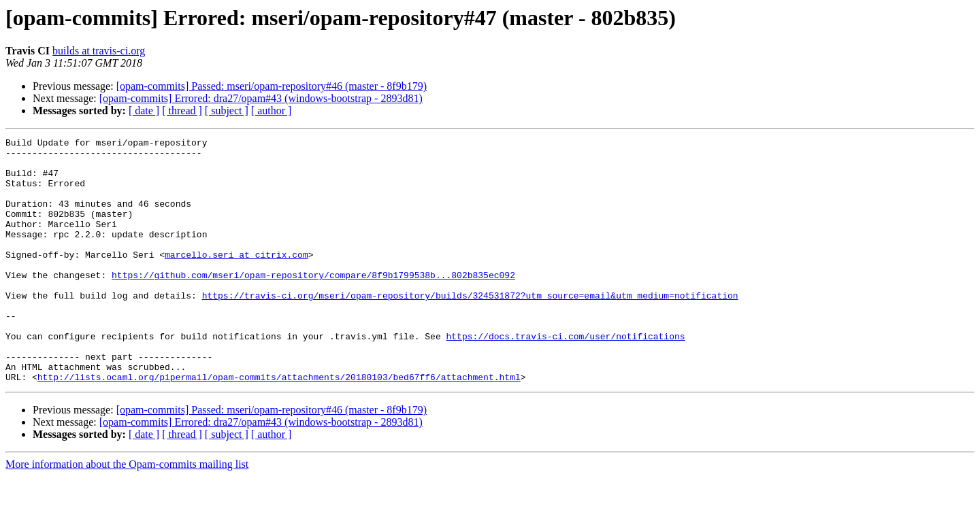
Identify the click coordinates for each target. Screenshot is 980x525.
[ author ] (272, 111)
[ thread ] (182, 111)
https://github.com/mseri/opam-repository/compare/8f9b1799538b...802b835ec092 (313, 303)
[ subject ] (227, 111)
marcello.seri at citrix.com (236, 279)
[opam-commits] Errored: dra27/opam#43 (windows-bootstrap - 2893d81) (261, 98)
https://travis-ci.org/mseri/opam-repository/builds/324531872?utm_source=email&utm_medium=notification (470, 328)
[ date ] (144, 111)
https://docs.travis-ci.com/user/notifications (565, 377)
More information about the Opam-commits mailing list (127, 513)
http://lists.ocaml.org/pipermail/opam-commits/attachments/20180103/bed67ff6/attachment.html (279, 426)
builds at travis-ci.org (99, 51)
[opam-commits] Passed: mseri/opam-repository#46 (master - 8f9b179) (272, 86)
